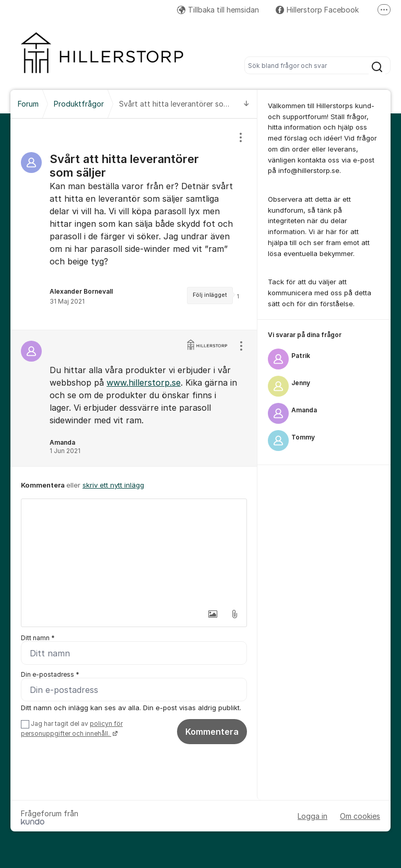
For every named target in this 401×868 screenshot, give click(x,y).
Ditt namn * (38, 638)
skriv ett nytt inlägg (113, 485)
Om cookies (360, 816)
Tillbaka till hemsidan (218, 10)
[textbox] (134, 551)
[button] (213, 614)
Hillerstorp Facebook (317, 10)
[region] (134, 224)
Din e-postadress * (50, 674)
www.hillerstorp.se (144, 383)
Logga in (312, 816)
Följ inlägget (210, 295)
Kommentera (212, 732)
